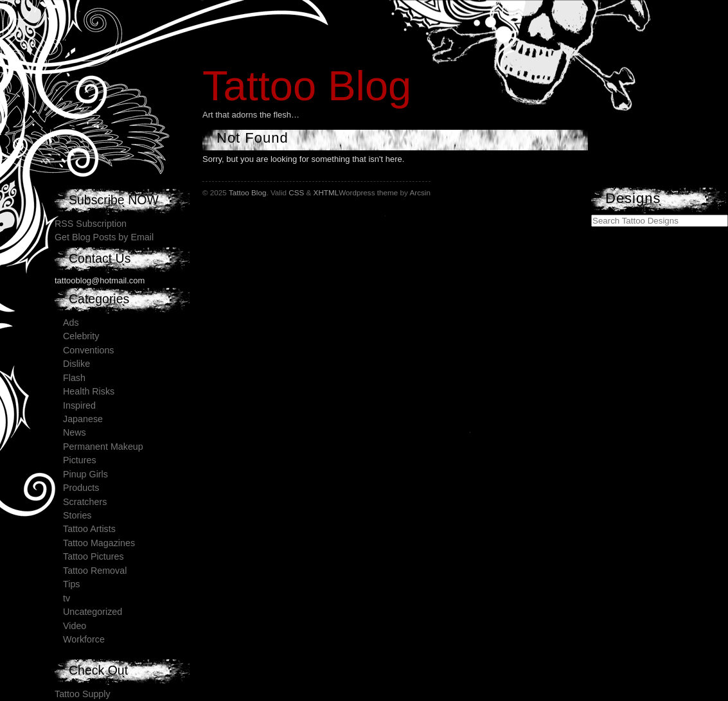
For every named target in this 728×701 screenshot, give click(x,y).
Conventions (88, 350)
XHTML (326, 192)
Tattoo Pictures (93, 556)
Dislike (76, 364)
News (75, 432)
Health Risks (89, 391)
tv (67, 598)
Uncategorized (93, 612)
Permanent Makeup (103, 447)
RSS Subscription (91, 224)
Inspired (79, 405)
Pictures (80, 460)
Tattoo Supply (83, 694)
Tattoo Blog (307, 86)
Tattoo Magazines (99, 543)
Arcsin (420, 192)
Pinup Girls (85, 474)
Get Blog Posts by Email (104, 237)
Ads (71, 323)
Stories (77, 515)
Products (81, 488)
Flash (74, 378)
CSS (296, 192)
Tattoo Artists (89, 529)
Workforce (84, 639)
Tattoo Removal (95, 571)
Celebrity (81, 336)
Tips (71, 584)
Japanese (83, 419)
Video (75, 626)
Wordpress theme (368, 192)
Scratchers (85, 502)
